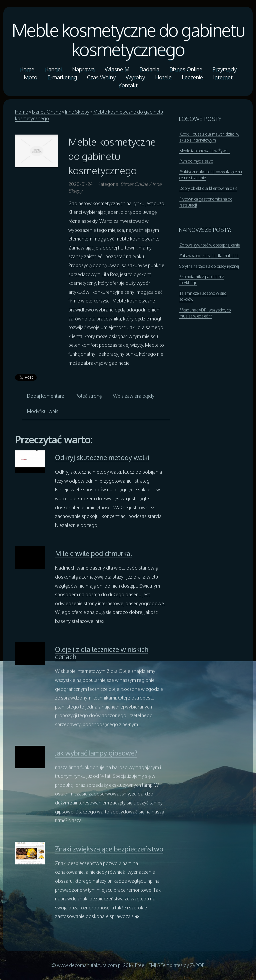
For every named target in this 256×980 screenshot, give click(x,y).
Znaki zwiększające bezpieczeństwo (109, 849)
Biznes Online (46, 112)
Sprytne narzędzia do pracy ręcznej (209, 266)
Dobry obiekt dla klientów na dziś (208, 188)
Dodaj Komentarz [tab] (45, 396)
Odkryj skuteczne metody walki (102, 457)
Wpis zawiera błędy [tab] (134, 396)
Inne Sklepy (77, 112)
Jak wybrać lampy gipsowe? (96, 753)
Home (21, 112)
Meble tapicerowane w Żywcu (204, 151)
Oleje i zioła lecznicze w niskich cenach (102, 653)
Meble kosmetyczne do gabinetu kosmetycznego (128, 39)
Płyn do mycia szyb (196, 161)
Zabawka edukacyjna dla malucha (209, 256)
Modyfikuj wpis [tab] (43, 411)
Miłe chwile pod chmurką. (93, 553)
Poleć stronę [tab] (88, 396)
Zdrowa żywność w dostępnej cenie (209, 245)
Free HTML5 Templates (159, 965)
